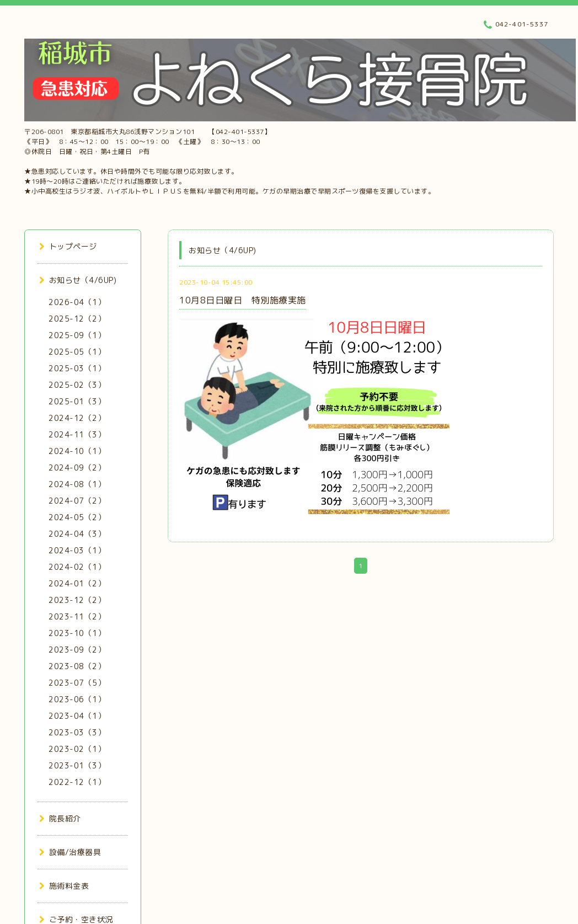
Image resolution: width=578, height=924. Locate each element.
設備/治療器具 (70, 852)
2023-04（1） (77, 716)
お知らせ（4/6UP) (78, 280)
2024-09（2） (77, 468)
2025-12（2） (77, 319)
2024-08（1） (77, 484)
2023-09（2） (77, 650)
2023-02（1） (77, 749)
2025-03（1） (77, 368)
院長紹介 (60, 818)
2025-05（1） (77, 352)
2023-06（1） (77, 699)
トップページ (68, 246)
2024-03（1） (77, 550)
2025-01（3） (77, 401)
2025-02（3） (77, 385)
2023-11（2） (77, 616)
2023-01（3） (77, 765)
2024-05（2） (77, 517)
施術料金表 (64, 886)
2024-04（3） (77, 534)
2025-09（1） (77, 335)
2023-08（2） (77, 666)
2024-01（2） (77, 583)
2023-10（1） (77, 633)
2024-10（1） (77, 451)
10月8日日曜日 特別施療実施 (243, 300)
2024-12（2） (77, 418)
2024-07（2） (77, 501)
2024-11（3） (77, 434)
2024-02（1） (77, 567)
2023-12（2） (77, 600)
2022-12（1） (77, 782)
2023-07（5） (77, 683)
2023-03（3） (77, 732)
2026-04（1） (77, 302)
